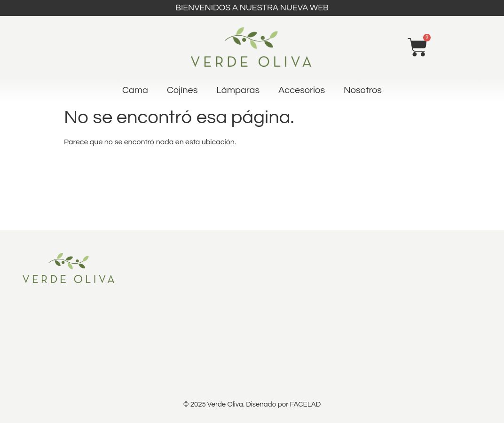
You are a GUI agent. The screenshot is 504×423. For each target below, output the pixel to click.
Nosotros (363, 90)
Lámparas (238, 90)
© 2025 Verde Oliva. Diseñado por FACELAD (252, 404)
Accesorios (302, 90)
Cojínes (182, 90)
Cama (135, 90)
